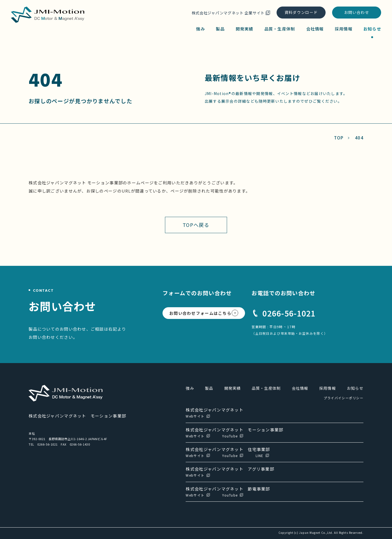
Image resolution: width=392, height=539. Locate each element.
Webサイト (195, 416)
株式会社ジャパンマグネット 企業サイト (228, 13)
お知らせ (372, 29)
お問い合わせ (357, 12)
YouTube (230, 436)
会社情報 (315, 29)
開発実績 (245, 29)
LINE (260, 456)
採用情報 (344, 29)
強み (200, 29)
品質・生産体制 (280, 29)
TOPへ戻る (196, 225)
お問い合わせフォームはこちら (200, 313)
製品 (220, 29)
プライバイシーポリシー (344, 398)
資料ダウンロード (301, 12)
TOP (339, 138)
